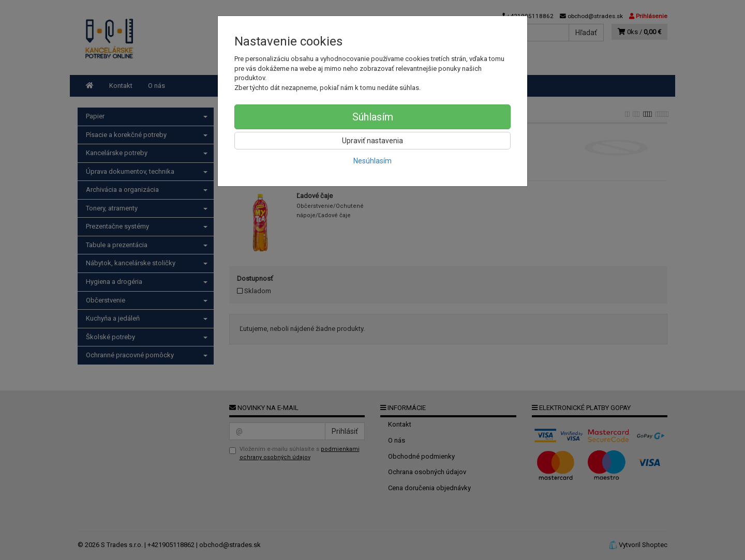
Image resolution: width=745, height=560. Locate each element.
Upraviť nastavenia (373, 141)
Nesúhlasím (373, 161)
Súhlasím (373, 117)
